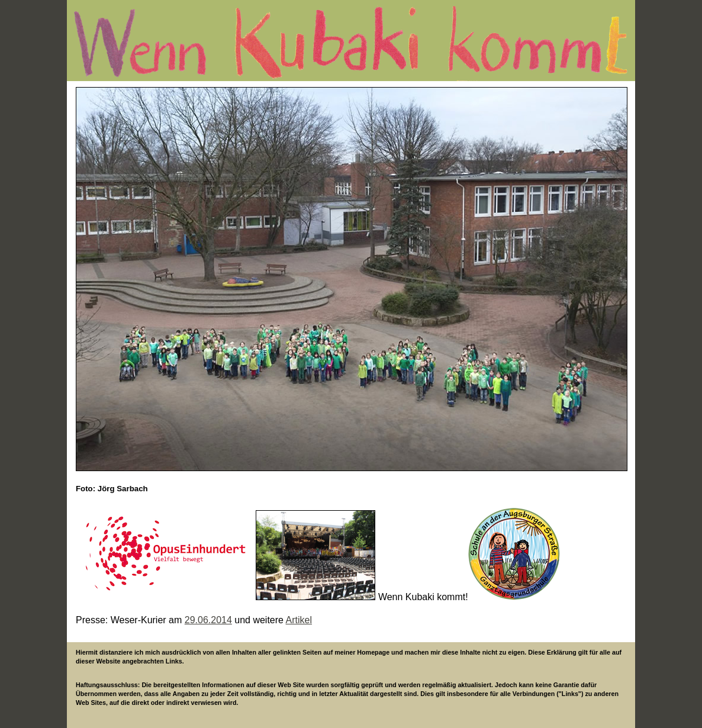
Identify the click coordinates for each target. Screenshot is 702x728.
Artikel (299, 620)
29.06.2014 (208, 620)
